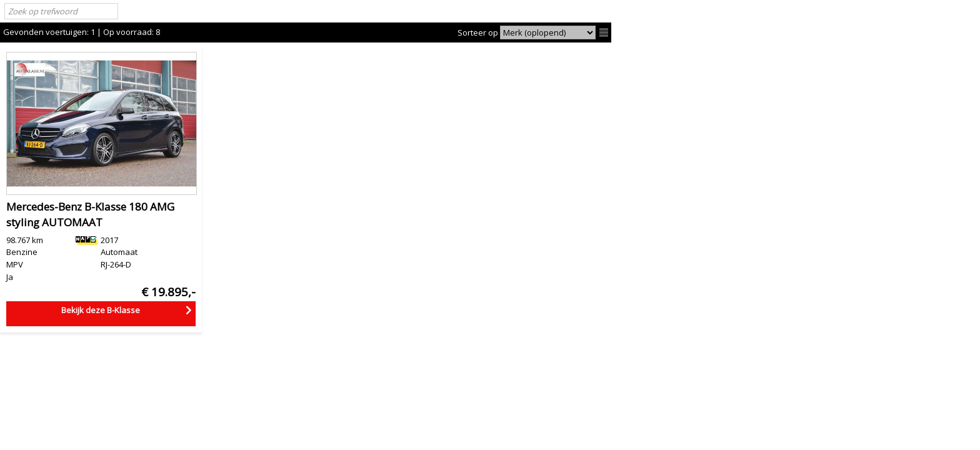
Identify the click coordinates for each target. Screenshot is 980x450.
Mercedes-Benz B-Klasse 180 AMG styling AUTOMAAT (90, 215)
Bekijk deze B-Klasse (101, 310)
